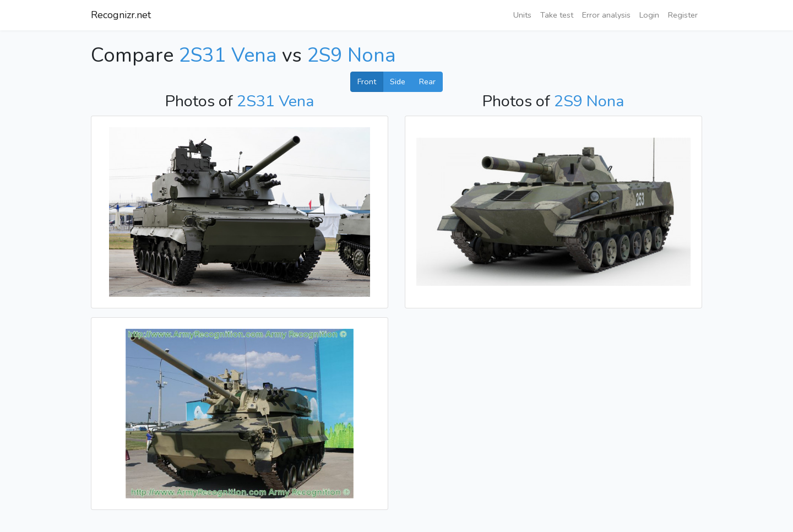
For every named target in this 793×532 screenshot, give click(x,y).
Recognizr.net (121, 15)
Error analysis (606, 15)
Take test (557, 15)
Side (398, 82)
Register (683, 15)
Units (522, 15)
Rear (427, 82)
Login (649, 15)
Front (367, 82)
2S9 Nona (351, 55)
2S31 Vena (228, 55)
